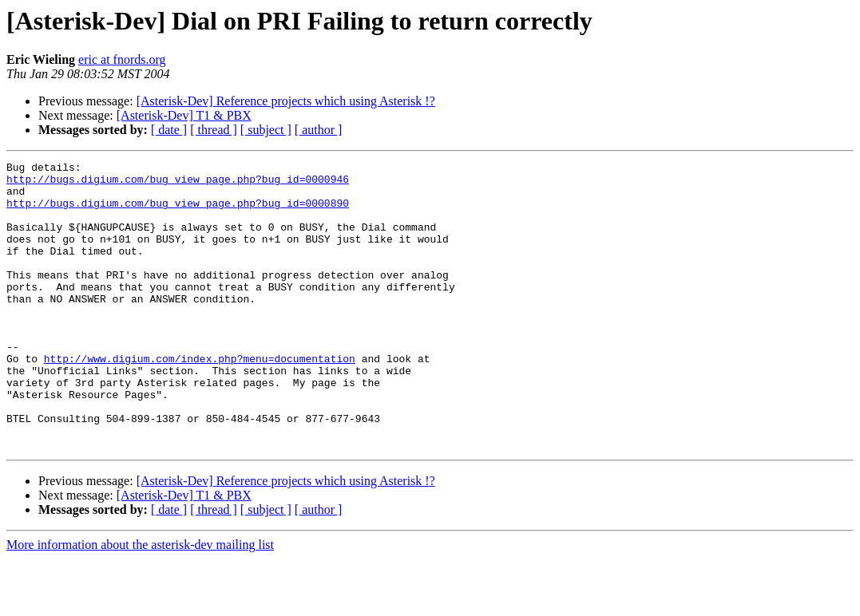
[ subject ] (266, 130)
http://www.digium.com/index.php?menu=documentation (200, 399)
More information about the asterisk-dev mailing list (140, 602)
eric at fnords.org (122, 59)
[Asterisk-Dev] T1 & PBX (184, 115)
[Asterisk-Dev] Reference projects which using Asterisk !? (286, 101)
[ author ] (319, 130)
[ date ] (169, 130)
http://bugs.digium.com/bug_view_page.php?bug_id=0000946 (178, 184)
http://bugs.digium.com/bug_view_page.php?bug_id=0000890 (178, 212)
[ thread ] (214, 130)
